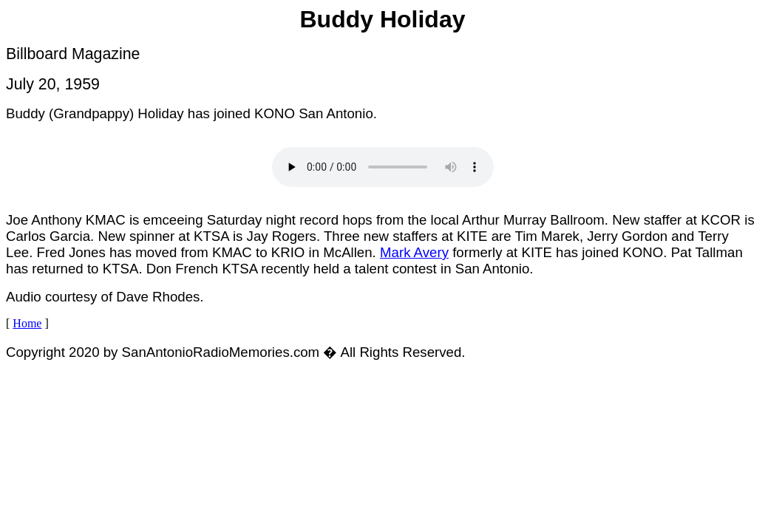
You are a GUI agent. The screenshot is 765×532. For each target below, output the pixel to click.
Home (27, 323)
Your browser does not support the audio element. (383, 167)
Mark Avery (414, 252)
